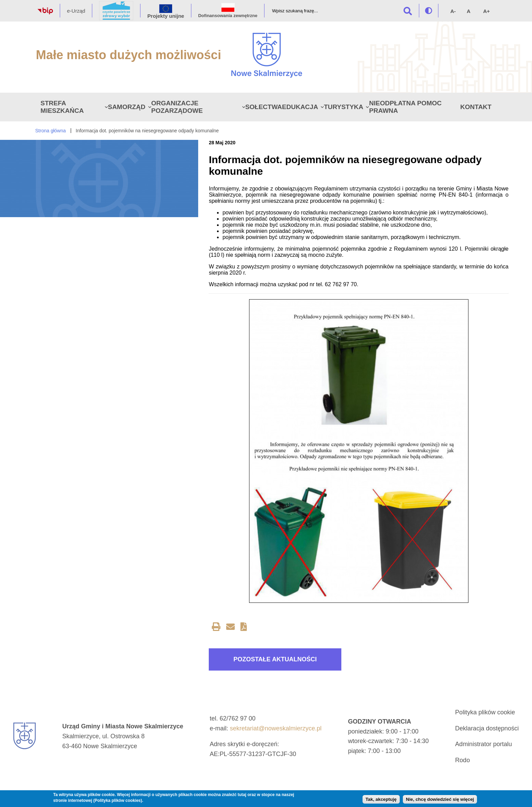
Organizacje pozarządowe (177, 107)
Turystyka (344, 107)
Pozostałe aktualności (275, 659)
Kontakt (476, 107)
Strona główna (51, 131)
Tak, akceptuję (381, 799)
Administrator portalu (483, 744)
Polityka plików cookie (485, 712)
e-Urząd (76, 11)
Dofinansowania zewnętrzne (228, 16)
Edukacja (300, 107)
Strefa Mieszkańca (62, 107)
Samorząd (127, 107)
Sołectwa (264, 107)
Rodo (462, 760)
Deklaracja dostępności (487, 728)
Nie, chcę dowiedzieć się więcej (440, 799)
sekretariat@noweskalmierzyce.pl (276, 728)
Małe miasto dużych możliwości (128, 55)
